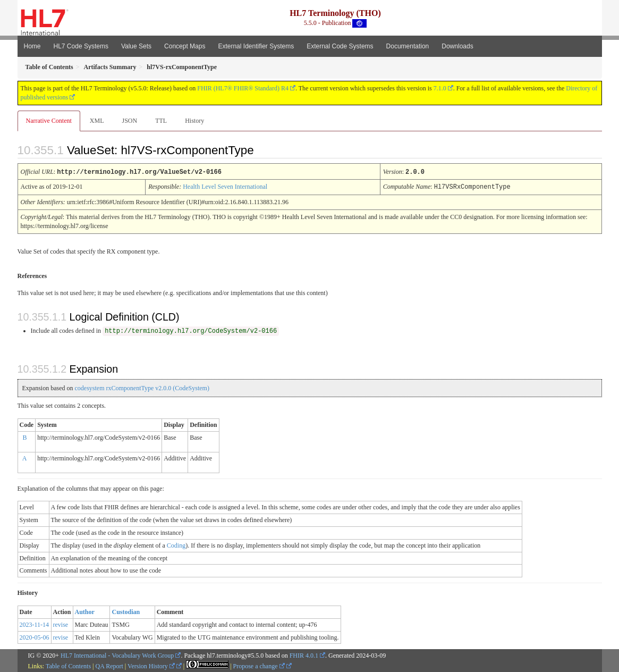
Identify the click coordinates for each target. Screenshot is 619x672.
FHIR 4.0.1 (304, 654)
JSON (129, 121)
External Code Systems (340, 46)
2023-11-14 (35, 624)
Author (85, 611)
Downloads (457, 46)
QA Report (109, 665)
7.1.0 (440, 88)
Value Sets (136, 46)
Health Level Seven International (225, 186)
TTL (161, 121)
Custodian (126, 611)
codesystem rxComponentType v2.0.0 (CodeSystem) (142, 387)
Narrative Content (49, 121)
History (194, 121)
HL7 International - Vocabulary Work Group (117, 654)
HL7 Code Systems (81, 46)
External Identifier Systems (256, 46)
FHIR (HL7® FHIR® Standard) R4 (243, 88)
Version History (151, 665)
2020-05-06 (35, 636)
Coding (176, 544)
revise (61, 624)
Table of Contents (68, 665)
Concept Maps (185, 46)
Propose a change (259, 665)
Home (32, 46)
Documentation (408, 46)
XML (97, 121)
